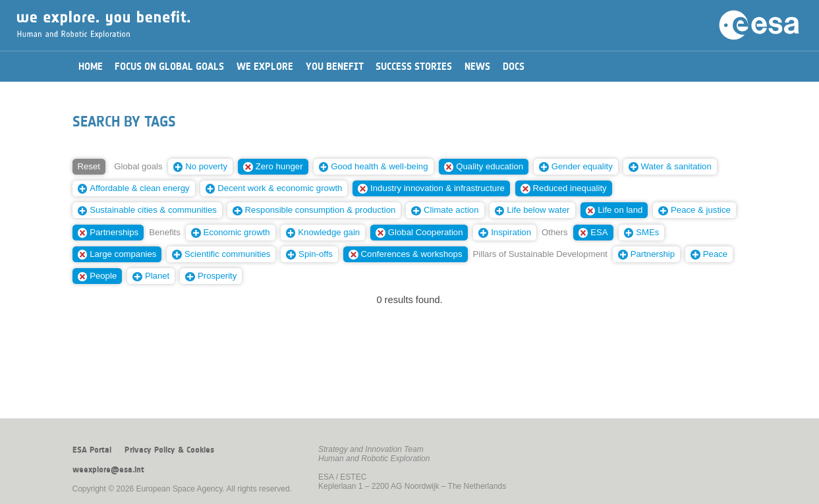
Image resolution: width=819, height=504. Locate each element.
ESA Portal (92, 450)
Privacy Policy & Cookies (169, 450)
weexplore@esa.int (108, 470)
